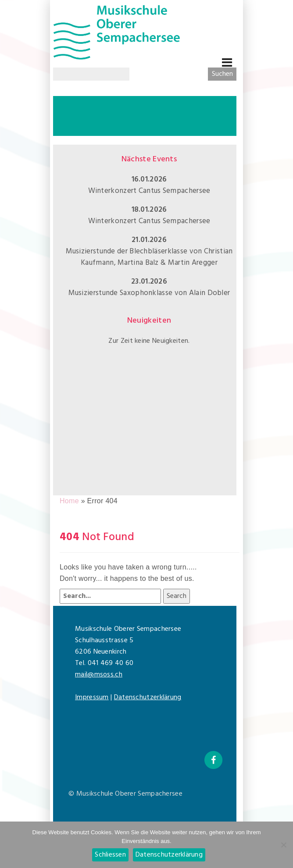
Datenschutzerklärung (148, 697)
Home (69, 501)
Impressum (92, 697)
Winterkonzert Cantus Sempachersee (149, 191)
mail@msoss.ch (99, 675)
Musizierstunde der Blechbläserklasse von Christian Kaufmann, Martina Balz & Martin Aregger (149, 257)
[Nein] (283, 844)
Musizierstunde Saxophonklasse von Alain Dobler (149, 293)
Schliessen (110, 855)
